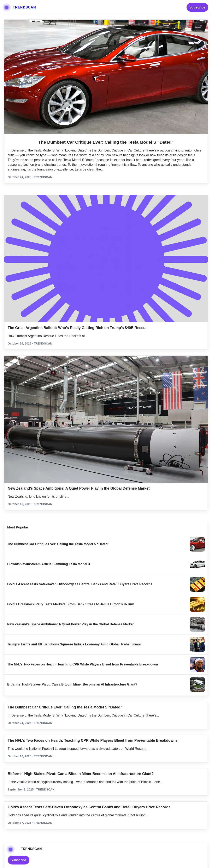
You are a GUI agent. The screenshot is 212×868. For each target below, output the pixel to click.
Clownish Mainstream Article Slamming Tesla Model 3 (49, 564)
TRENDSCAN (24, 7)
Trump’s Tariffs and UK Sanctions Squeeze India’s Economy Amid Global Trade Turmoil (74, 644)
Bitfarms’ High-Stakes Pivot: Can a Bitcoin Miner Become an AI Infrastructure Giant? (72, 684)
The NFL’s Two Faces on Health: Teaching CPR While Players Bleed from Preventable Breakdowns (83, 664)
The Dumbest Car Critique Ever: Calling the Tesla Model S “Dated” (106, 142)
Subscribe (197, 7)
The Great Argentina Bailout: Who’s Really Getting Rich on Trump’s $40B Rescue (78, 328)
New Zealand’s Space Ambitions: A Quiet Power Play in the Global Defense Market (79, 488)
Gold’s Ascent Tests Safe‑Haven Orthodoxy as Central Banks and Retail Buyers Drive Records (80, 584)
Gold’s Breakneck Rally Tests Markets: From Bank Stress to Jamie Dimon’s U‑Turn (71, 604)
